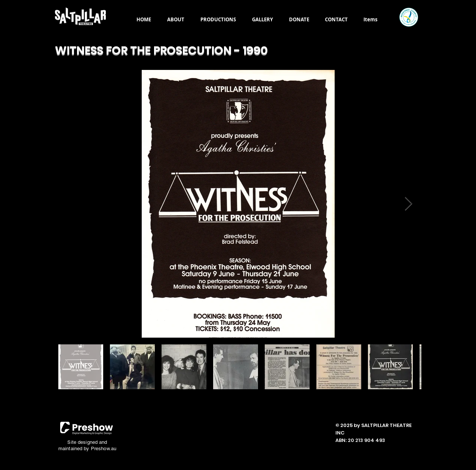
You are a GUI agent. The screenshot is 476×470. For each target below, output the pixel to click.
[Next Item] (409, 204)
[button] (176, 19)
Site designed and (87, 442)
